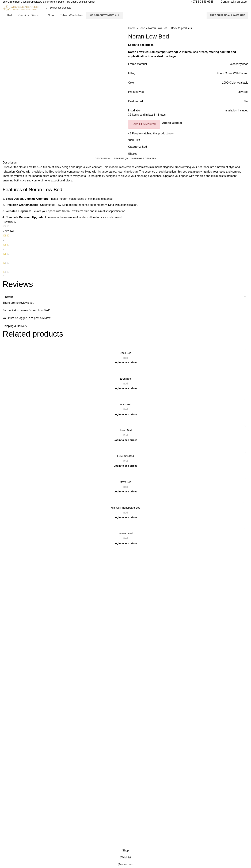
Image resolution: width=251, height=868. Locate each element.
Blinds (131, 597)
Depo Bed (125, 353)
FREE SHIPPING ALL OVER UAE (227, 15)
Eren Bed (126, 379)
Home (132, 28)
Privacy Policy (73, 597)
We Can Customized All (104, 15)
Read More (49, 595)
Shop (142, 28)
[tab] (103, 158)
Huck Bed (125, 405)
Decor (131, 615)
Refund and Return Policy (79, 603)
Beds (131, 585)
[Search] (125, 8)
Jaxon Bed (125, 430)
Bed (144, 147)
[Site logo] (21, 7)
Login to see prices (141, 45)
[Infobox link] (49, 2)
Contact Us (71, 591)
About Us (70, 585)
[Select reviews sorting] (125, 297)
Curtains (133, 591)
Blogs (68, 609)
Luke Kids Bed (125, 456)
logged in (24, 318)
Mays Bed (125, 482)
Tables (132, 603)
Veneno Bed (125, 534)
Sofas (131, 609)
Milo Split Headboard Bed (125, 508)
